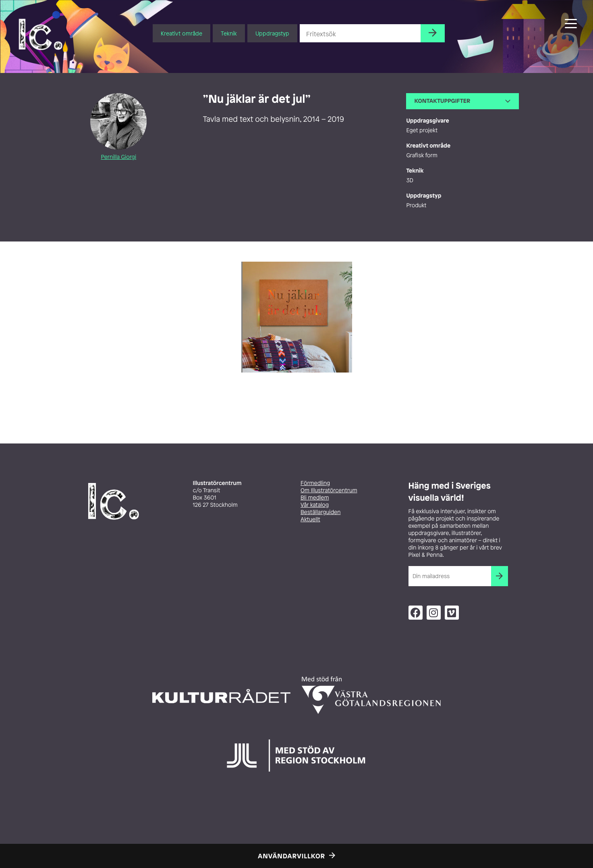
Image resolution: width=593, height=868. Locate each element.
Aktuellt (310, 519)
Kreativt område (181, 33)
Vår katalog (315, 505)
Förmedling (315, 483)
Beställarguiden (320, 512)
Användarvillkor (291, 856)
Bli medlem (315, 498)
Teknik (229, 33)
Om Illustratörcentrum (329, 490)
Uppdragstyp (272, 33)
